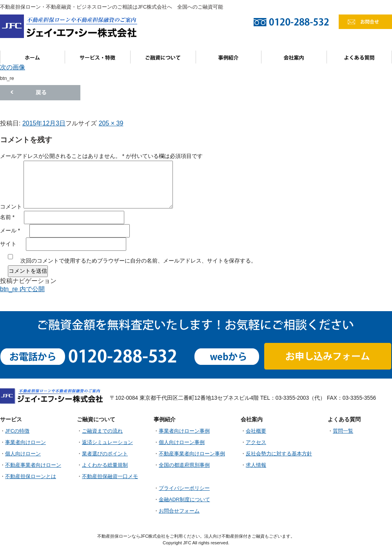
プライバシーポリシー (184, 488)
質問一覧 (343, 431)
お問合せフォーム (179, 511)
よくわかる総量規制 (105, 465)
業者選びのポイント (105, 454)
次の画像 (13, 67)
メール (10, 231)
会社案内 (294, 57)
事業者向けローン (25, 442)
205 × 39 (111, 123)
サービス (98, 57)
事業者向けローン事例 (184, 431)
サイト (8, 244)
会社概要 (256, 431)
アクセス (256, 442)
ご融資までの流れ (102, 431)
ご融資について (163, 57)
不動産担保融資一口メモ (110, 477)
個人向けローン (23, 454)
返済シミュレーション (107, 442)
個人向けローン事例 (182, 442)
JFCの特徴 (17, 431)
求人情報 (256, 465)
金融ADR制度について (184, 500)
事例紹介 (229, 57)
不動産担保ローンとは (31, 477)
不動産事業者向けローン (33, 465)
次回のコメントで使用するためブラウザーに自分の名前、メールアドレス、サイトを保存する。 (138, 261)
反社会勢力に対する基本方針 (279, 454)
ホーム (33, 57)
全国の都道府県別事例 (184, 465)
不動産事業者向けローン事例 (192, 454)
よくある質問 (359, 57)
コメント (11, 207)
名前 (7, 217)
